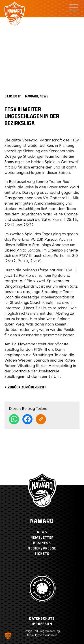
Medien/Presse (42, 548)
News (44, 96)
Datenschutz (42, 619)
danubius (51, 635)
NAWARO (32, 96)
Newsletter (42, 538)
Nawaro (42, 521)
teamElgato (34, 635)
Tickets (42, 554)
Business (42, 543)
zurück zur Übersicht (27, 387)
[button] (8, 636)
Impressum (42, 624)
